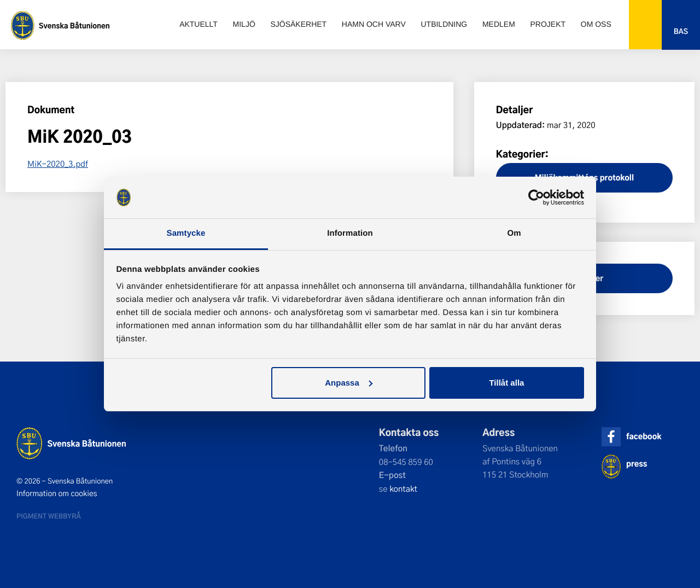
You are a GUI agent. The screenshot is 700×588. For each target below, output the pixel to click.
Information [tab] (350, 233)
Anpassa (349, 383)
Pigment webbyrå (49, 516)
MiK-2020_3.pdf (58, 164)
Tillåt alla (506, 383)
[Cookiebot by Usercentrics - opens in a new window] (536, 197)
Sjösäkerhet (298, 24)
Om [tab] (514, 233)
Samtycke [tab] (186, 233)
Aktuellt (199, 24)
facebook (644, 436)
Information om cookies (57, 493)
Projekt (548, 24)
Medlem (499, 24)
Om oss (596, 24)
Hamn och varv (374, 24)
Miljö (244, 24)
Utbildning (444, 24)
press (637, 464)
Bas (681, 31)
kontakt (403, 488)
